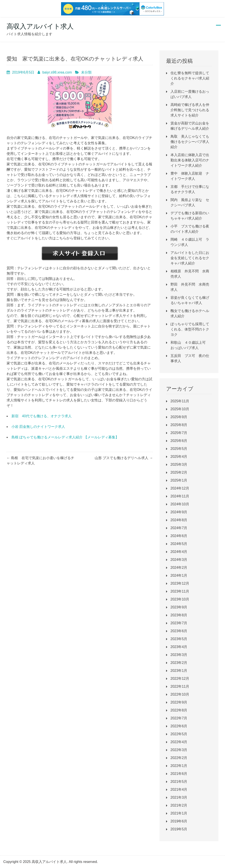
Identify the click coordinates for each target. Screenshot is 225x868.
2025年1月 (179, 480)
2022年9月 (179, 702)
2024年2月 (179, 568)
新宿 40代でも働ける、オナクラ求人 (42, 416)
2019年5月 (179, 829)
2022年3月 (179, 750)
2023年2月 (179, 663)
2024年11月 (180, 496)
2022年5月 (179, 734)
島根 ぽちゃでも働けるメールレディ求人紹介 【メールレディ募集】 (65, 437)
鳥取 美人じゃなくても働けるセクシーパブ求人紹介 (190, 142)
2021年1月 (179, 813)
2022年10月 (180, 694)
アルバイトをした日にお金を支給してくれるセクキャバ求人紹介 (190, 258)
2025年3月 (179, 464)
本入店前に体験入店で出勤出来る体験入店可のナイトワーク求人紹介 (190, 160)
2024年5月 (179, 544)
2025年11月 (180, 401)
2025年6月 (179, 441)
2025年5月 (179, 449)
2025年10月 (180, 409)
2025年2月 (179, 472)
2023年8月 (179, 615)
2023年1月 (179, 671)
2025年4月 (179, 457)
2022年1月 (179, 766)
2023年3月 (179, 655)
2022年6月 (179, 726)
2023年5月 (179, 639)
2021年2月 (179, 805)
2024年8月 (179, 520)
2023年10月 (180, 599)
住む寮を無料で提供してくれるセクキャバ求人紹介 (190, 78)
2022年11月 (180, 686)
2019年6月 (179, 821)
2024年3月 (179, 560)
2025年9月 (179, 417)
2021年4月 (179, 790)
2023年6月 (179, 631)
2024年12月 (180, 488)
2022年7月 (179, 718)
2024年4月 (179, 552)
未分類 (86, 72)
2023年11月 (180, 591)
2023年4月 (179, 647)
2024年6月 (179, 536)
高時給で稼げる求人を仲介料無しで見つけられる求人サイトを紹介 (190, 110)
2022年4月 (179, 742)
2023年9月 (179, 607)
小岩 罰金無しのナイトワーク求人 (38, 427)
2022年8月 (179, 710)
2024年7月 (179, 528)
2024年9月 (179, 512)
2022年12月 (180, 679)
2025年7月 (179, 433)
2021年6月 (179, 774)
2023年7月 (179, 623)
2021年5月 (179, 782)
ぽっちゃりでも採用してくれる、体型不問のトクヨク (190, 329)
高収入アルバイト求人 (40, 26)
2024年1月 (179, 575)
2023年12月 (180, 583)
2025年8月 (179, 425)
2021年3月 (179, 797)
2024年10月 (180, 504)
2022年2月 (179, 758)
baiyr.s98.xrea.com (57, 72)
